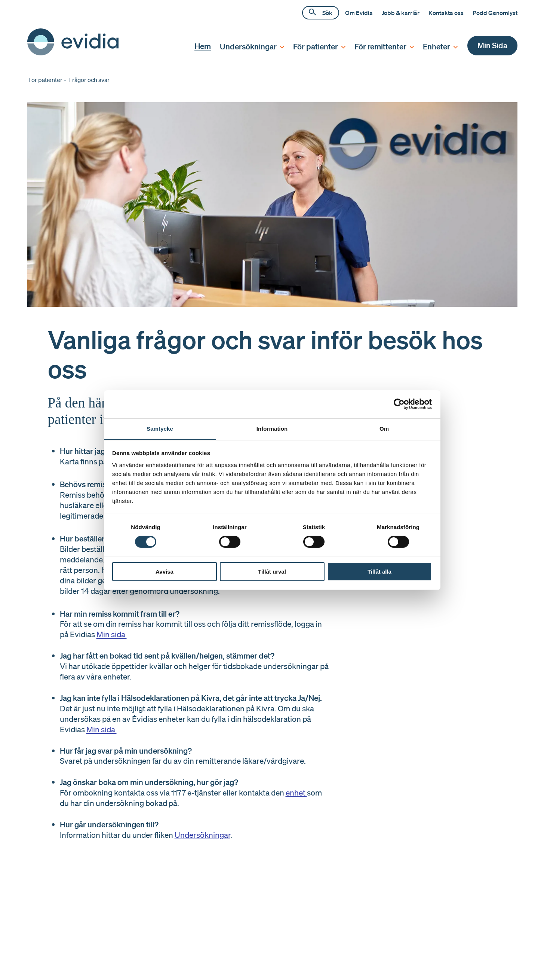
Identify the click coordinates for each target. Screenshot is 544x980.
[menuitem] (198, 46)
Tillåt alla (379, 572)
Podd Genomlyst (495, 13)
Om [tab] (384, 428)
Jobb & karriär (401, 13)
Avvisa (165, 572)
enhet (296, 793)
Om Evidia (359, 13)
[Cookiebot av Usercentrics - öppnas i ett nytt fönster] (399, 404)
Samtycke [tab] (160, 428)
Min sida (112, 634)
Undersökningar (202, 835)
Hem (203, 46)
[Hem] (73, 53)
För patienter (45, 80)
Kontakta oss (446, 13)
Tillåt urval (272, 572)
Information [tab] (272, 428)
